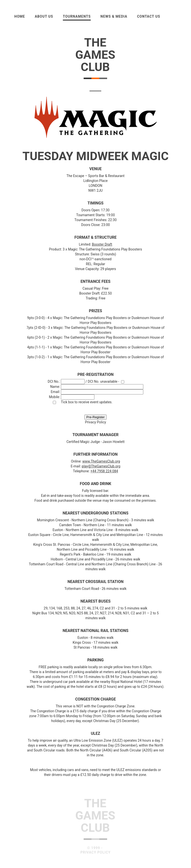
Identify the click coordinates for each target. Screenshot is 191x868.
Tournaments (77, 16)
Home (20, 16)
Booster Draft (102, 244)
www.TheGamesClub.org (101, 461)
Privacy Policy (95, 422)
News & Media (114, 16)
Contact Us (148, 16)
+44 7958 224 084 (104, 471)
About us (44, 16)
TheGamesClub (95, 55)
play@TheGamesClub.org (101, 466)
